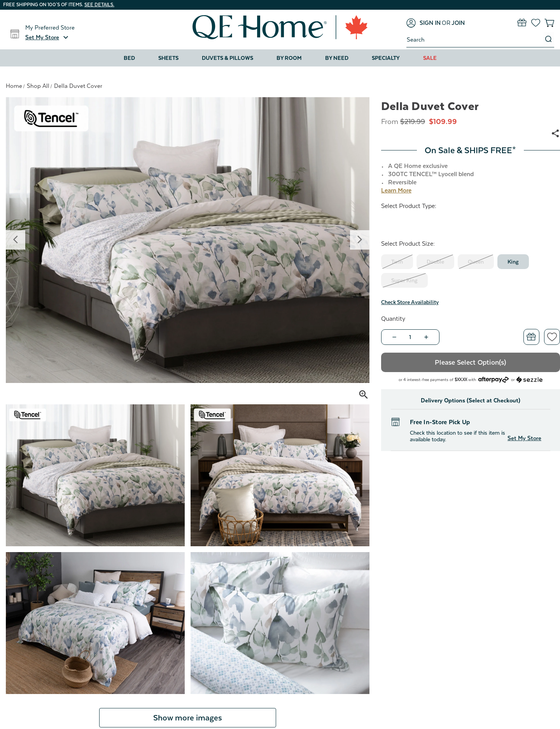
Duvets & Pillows (227, 58)
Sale (430, 58)
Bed (129, 58)
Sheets (168, 58)
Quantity (393, 319)
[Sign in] (423, 23)
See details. (99, 5)
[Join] (458, 23)
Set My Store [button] (524, 438)
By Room (289, 58)
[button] (48, 37)
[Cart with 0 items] (549, 23)
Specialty (386, 58)
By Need (337, 58)
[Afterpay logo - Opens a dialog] (493, 379)
